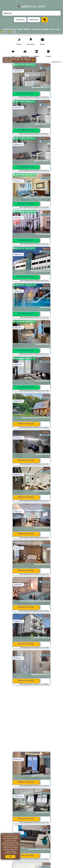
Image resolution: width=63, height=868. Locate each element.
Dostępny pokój (26, 93)
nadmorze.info (31, 6)
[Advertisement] (31, 720)
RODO (15, 853)
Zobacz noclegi (26, 424)
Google (15, 837)
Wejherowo (18, 71)
